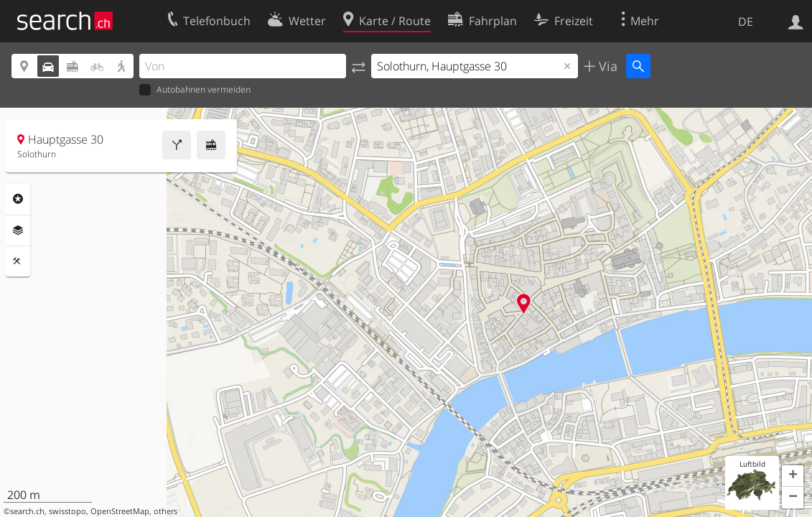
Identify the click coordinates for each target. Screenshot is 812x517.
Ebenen (18, 230)
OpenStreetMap (120, 511)
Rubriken (18, 199)
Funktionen (18, 261)
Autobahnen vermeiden (195, 90)
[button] (793, 476)
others (165, 511)
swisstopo (67, 511)
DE (746, 22)
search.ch (27, 511)
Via (606, 66)
